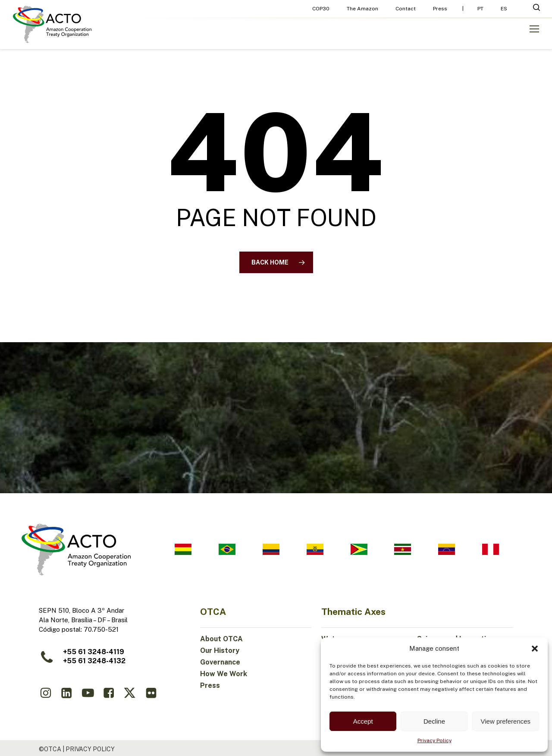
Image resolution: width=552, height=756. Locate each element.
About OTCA (221, 639)
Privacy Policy (434, 740)
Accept (363, 721)
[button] (535, 649)
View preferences (506, 721)
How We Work (224, 674)
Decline (434, 721)
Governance (220, 662)
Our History (220, 650)
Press (210, 685)
